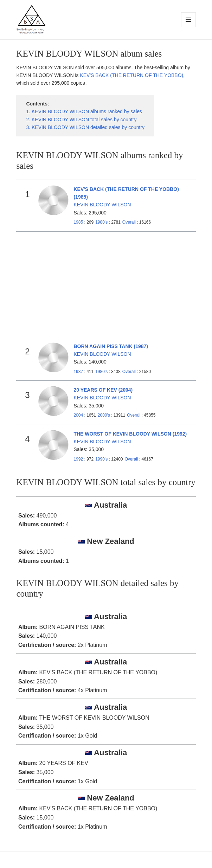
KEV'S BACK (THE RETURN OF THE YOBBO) (131, 75)
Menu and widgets (189, 27)
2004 (78, 415)
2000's (104, 415)
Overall (129, 222)
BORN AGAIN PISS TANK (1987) (111, 346)
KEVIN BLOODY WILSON (102, 205)
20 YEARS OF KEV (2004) (103, 390)
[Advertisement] (106, 284)
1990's (102, 459)
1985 (78, 222)
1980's (102, 222)
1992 (78, 459)
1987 (78, 372)
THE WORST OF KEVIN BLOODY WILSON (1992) (130, 434)
